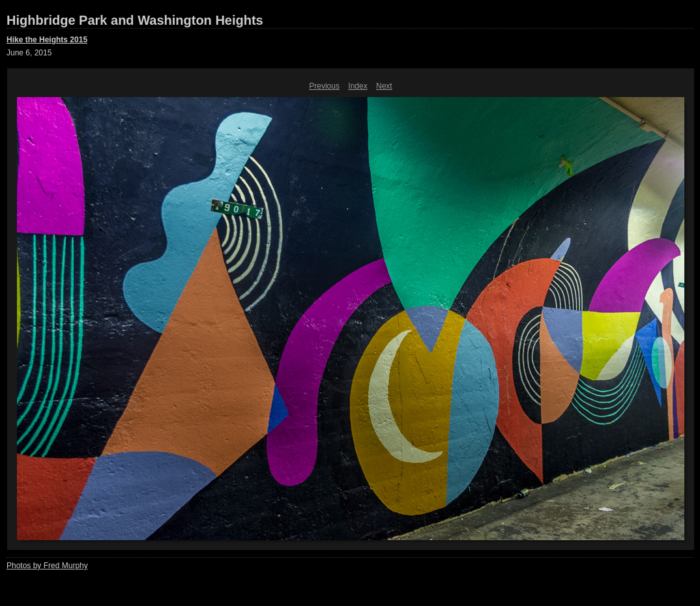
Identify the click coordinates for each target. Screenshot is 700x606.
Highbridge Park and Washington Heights (135, 20)
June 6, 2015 (29, 53)
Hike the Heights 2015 (47, 40)
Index (357, 86)
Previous (324, 86)
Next (384, 86)
